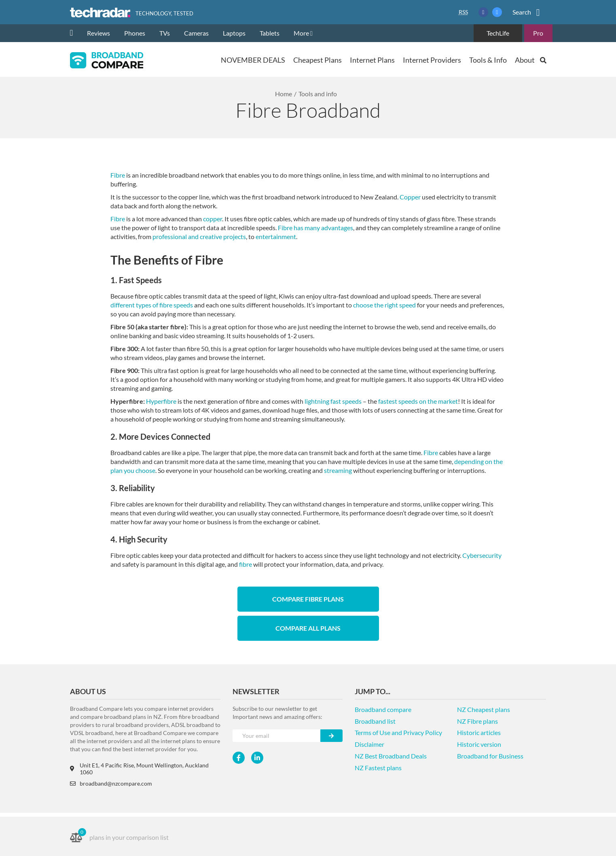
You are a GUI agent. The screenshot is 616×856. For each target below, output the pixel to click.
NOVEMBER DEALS (253, 60)
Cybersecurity (482, 555)
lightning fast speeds (333, 401)
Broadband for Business (490, 756)
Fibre (118, 175)
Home (284, 94)
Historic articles (479, 732)
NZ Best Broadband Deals (391, 756)
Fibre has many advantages (315, 228)
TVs (165, 33)
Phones (135, 33)
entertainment (276, 236)
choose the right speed (384, 305)
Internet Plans (372, 60)
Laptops (234, 33)
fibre (246, 564)
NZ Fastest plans (378, 768)
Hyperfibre (161, 401)
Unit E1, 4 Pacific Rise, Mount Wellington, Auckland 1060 (139, 769)
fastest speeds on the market (418, 401)
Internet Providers (432, 60)
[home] (75, 33)
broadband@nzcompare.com (111, 783)
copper (213, 219)
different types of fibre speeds (152, 305)
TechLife (498, 33)
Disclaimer (369, 744)
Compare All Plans (308, 628)
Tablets (270, 33)
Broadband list (375, 721)
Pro (538, 33)
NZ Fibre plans (477, 721)
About (525, 60)
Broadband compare (383, 709)
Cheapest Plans (318, 60)
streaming (338, 470)
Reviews (98, 33)
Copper (410, 197)
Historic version (479, 744)
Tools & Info (488, 60)
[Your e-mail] (276, 736)
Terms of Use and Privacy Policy (398, 732)
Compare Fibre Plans (308, 599)
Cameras (196, 33)
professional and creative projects (199, 236)
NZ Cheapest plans (484, 709)
